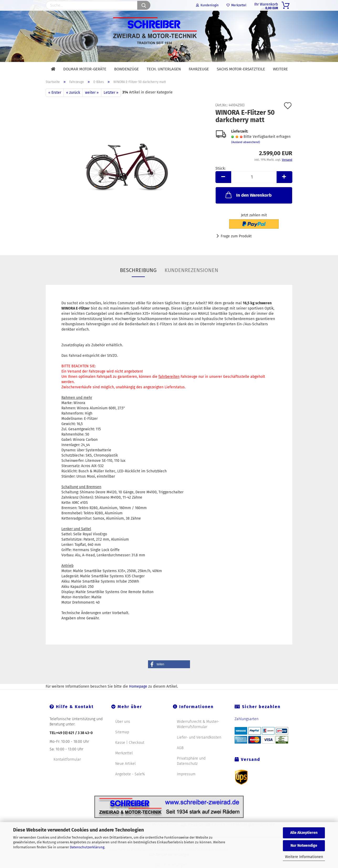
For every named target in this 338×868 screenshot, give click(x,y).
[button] (169, 664)
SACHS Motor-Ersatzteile (241, 69)
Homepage (138, 686)
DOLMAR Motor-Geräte (85, 69)
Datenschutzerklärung (87, 847)
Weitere (280, 69)
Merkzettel (236, 5)
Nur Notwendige (304, 846)
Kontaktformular (67, 759)
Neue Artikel (125, 764)
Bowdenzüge (126, 69)
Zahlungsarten (247, 719)
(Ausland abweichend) (246, 142)
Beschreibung (138, 270)
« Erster (55, 93)
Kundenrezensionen (191, 270)
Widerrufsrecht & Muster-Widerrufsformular (198, 724)
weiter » (92, 93)
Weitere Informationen (304, 857)
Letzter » (111, 93)
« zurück (73, 93)
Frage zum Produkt (236, 236)
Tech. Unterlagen (164, 69)
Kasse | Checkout (130, 743)
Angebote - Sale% (130, 774)
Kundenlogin (207, 5)
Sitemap (122, 732)
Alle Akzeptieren (304, 833)
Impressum (186, 774)
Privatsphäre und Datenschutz (191, 761)
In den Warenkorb (248, 195)
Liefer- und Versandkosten (199, 737)
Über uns (123, 722)
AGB (180, 748)
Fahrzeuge (199, 69)
